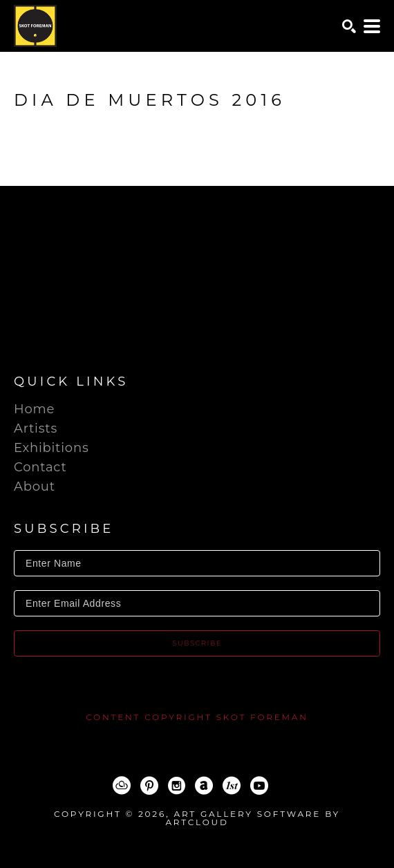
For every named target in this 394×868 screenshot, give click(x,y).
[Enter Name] (197, 563)
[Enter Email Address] (197, 603)
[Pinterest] (149, 786)
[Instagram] (177, 786)
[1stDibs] (232, 786)
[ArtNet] (204, 786)
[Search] (349, 26)
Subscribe (197, 643)
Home (34, 409)
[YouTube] (259, 786)
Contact (40, 467)
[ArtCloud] (122, 786)
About (35, 487)
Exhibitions (51, 448)
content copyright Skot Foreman (197, 717)
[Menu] (372, 26)
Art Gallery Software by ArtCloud (253, 818)
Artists (36, 428)
